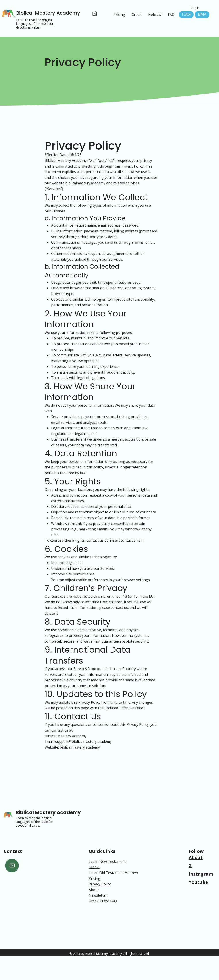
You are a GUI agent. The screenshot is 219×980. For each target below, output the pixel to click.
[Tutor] (186, 15)
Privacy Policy (100, 884)
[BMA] (202, 15)
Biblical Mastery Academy (48, 13)
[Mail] (12, 866)
